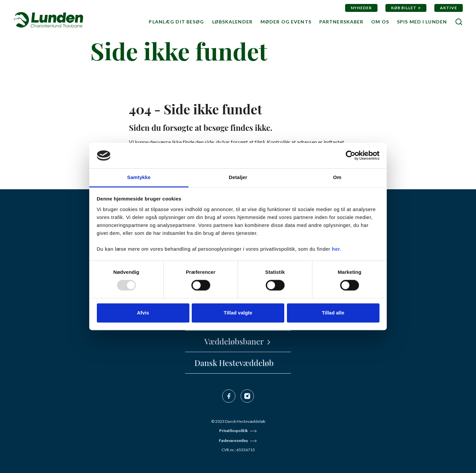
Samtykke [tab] (139, 177)
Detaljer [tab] (238, 177)
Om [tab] (337, 177)
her (336, 249)
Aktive (449, 8)
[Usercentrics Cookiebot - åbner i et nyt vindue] (351, 156)
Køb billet (404, 8)
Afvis (143, 313)
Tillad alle (333, 313)
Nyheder (361, 8)
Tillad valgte (238, 313)
